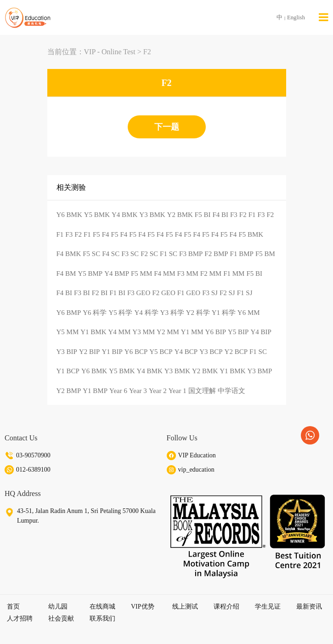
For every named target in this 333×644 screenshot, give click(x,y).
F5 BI (203, 215)
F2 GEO (164, 293)
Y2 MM (168, 332)
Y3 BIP (67, 352)
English (296, 17)
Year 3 (138, 391)
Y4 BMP (117, 274)
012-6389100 (33, 470)
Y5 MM (68, 332)
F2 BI (100, 293)
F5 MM (141, 274)
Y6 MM (249, 313)
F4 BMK (69, 254)
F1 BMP (242, 254)
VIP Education (197, 455)
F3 (234, 215)
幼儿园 (58, 607)
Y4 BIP (261, 332)
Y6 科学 (95, 313)
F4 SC (111, 254)
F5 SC (91, 254)
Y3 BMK (152, 215)
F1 (252, 215)
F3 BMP (191, 254)
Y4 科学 (146, 313)
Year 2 (158, 391)
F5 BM (265, 254)
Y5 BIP (238, 332)
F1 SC (169, 254)
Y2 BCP (236, 352)
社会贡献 (61, 618)
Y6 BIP (216, 332)
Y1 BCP (68, 371)
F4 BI (220, 215)
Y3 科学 (172, 313)
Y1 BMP (95, 391)
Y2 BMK (180, 215)
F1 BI (117, 293)
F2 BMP (216, 254)
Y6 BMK (69, 215)
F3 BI (82, 293)
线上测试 (185, 607)
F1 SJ (245, 293)
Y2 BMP (69, 391)
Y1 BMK (93, 332)
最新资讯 (309, 607)
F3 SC (130, 254)
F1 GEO (189, 293)
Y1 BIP (112, 352)
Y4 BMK (124, 215)
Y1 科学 (224, 313)
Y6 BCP (136, 352)
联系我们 (102, 618)
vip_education (196, 470)
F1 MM (234, 274)
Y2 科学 (198, 313)
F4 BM (66, 274)
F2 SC (149, 254)
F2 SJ (227, 293)
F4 (106, 234)
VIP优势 (143, 607)
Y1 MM (192, 332)
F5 (96, 234)
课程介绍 (226, 607)
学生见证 (268, 607)
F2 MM (211, 274)
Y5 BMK (97, 215)
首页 (13, 607)
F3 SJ (210, 293)
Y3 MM (144, 332)
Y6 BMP (69, 313)
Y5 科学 (120, 313)
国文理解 (202, 391)
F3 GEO (139, 293)
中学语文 (231, 391)
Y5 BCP (161, 352)
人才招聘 (20, 618)
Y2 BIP (89, 352)
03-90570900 (33, 455)
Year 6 (118, 391)
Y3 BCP (211, 352)
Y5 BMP (90, 274)
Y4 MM (120, 332)
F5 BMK (251, 234)
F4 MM (164, 274)
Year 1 (178, 391)
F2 (147, 52)
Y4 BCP (186, 352)
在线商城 (102, 607)
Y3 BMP (260, 371)
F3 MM (188, 274)
